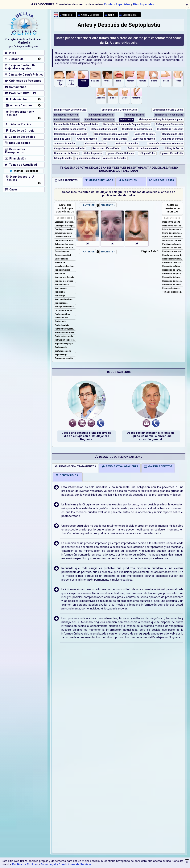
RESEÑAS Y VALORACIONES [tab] (120, 466)
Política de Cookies (25, 864)
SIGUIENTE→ (108, 205)
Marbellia (66, 15)
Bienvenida (14, 59)
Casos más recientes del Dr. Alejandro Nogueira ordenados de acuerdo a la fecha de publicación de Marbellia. (119, 194)
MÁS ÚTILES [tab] (128, 180)
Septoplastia (128, 15)
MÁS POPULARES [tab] (162, 180)
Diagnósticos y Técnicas (20, 178)
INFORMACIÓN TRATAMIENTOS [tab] (75, 466)
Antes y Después (19, 105)
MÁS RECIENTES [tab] (66, 180)
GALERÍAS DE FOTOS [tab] (158, 466)
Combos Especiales (117, 4)
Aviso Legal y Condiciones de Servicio (66, 864)
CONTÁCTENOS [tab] (67, 475)
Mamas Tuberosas (24, 171)
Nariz (110, 15)
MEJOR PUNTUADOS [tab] (99, 180)
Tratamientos (16, 99)
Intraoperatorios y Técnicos (19, 113)
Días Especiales (144, 4)
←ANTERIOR (88, 205)
